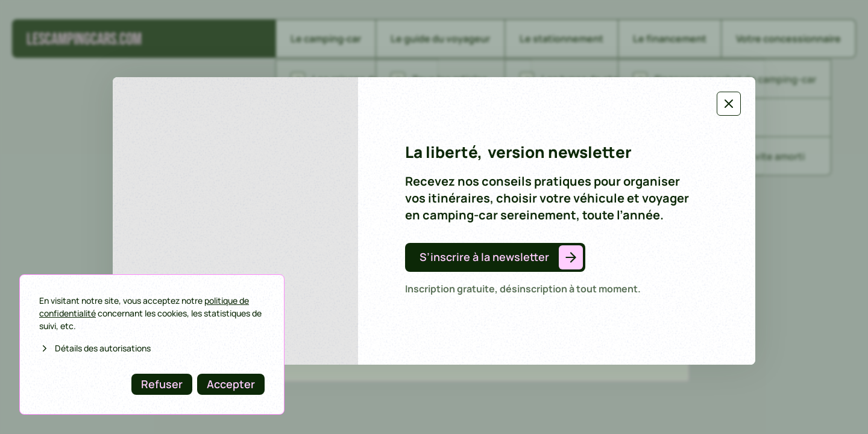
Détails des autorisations (95, 348)
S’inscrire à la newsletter (484, 257)
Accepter (231, 384)
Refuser (162, 384)
